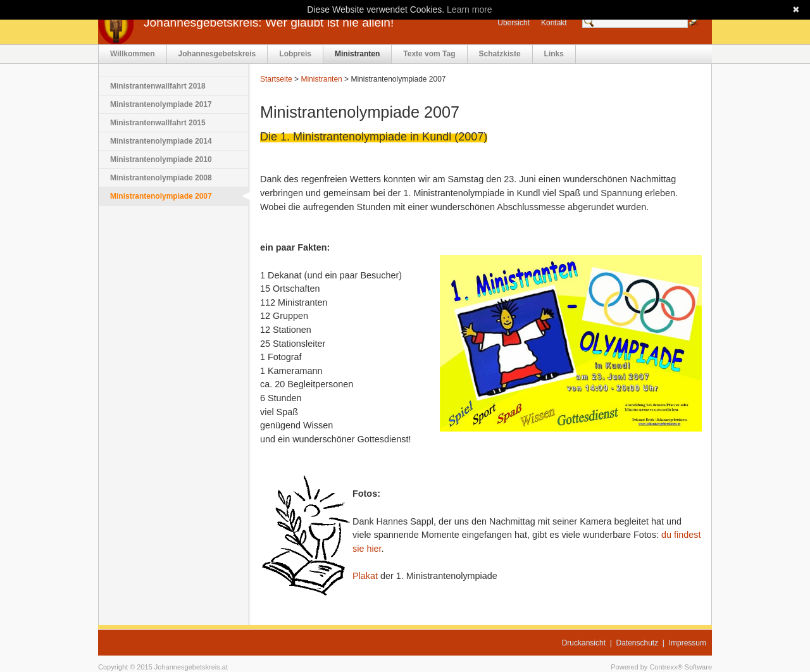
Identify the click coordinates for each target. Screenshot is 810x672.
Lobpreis (295, 54)
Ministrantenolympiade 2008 (161, 178)
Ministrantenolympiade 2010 (161, 159)
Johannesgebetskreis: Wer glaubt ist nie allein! (269, 22)
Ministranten (357, 54)
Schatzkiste (500, 54)
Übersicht (514, 23)
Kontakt (554, 23)
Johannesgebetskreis (217, 54)
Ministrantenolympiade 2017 (161, 104)
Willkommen (133, 54)
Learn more (470, 9)
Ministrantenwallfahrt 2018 (158, 86)
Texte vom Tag (429, 54)
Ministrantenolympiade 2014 (161, 141)
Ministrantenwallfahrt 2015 (158, 123)
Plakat (365, 576)
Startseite (276, 79)
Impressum (688, 643)
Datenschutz (638, 643)
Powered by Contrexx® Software (661, 667)
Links (554, 54)
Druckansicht (584, 643)
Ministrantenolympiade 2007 (161, 196)
